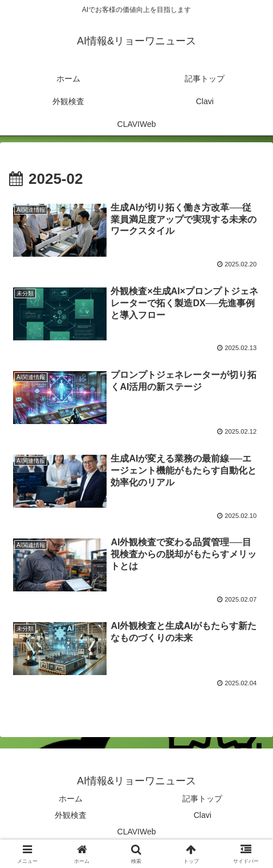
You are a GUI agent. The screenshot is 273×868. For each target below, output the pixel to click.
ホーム (71, 799)
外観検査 (71, 815)
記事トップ (202, 799)
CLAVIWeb (137, 832)
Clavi (203, 815)
